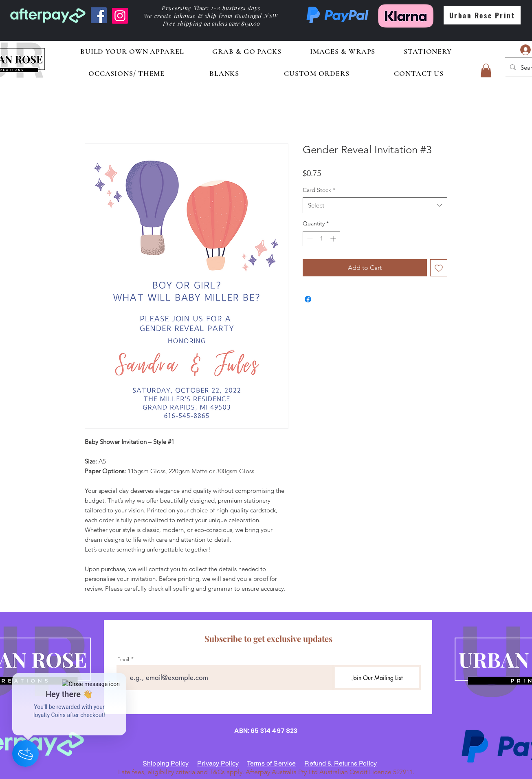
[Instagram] (120, 16)
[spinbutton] (321, 239)
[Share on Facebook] (308, 299)
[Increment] (334, 239)
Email (123, 659)
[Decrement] (309, 239)
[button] (486, 70)
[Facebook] (99, 15)
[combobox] (375, 205)
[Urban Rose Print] (482, 15)
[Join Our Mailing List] (377, 678)
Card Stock (319, 190)
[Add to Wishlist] (439, 268)
